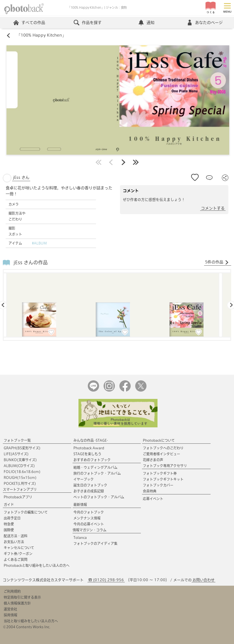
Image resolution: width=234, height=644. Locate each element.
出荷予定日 (12, 518)
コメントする (213, 208)
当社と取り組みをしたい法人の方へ (31, 621)
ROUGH (20, 478)
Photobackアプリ (18, 497)
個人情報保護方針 (17, 603)
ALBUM (19, 466)
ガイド (9, 505)
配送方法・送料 (16, 536)
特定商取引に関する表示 (22, 597)
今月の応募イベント (89, 524)
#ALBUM (39, 243)
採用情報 (10, 615)
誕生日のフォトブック (90, 485)
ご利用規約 (12, 591)
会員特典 (150, 491)
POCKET (20, 483)
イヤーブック (84, 479)
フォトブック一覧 (17, 440)
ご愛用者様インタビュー (161, 454)
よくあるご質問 (16, 559)
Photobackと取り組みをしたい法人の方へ (37, 565)
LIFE (16, 454)
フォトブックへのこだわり (163, 448)
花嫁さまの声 (153, 460)
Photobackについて (159, 440)
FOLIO (22, 472)
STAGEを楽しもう (87, 454)
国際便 (9, 530)
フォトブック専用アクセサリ (165, 466)
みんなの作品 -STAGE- (91, 440)
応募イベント (153, 499)
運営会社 (10, 609)
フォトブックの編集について (26, 512)
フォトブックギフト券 (160, 473)
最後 (136, 163)
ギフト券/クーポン (18, 554)
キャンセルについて (19, 548)
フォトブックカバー (158, 485)
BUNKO (20, 460)
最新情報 (80, 505)
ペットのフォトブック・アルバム (99, 497)
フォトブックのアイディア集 (95, 543)
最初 (99, 163)
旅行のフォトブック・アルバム (97, 473)
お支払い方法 (14, 542)
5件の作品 (217, 263)
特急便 (9, 524)
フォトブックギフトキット (163, 479)
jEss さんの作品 (31, 262)
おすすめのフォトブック (92, 460)
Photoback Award (89, 448)
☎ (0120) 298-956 (106, 580)
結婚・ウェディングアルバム (95, 467)
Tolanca (80, 538)
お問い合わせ (204, 580)
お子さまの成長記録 (89, 491)
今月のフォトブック (89, 512)
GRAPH (22, 448)
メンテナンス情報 (87, 518)
